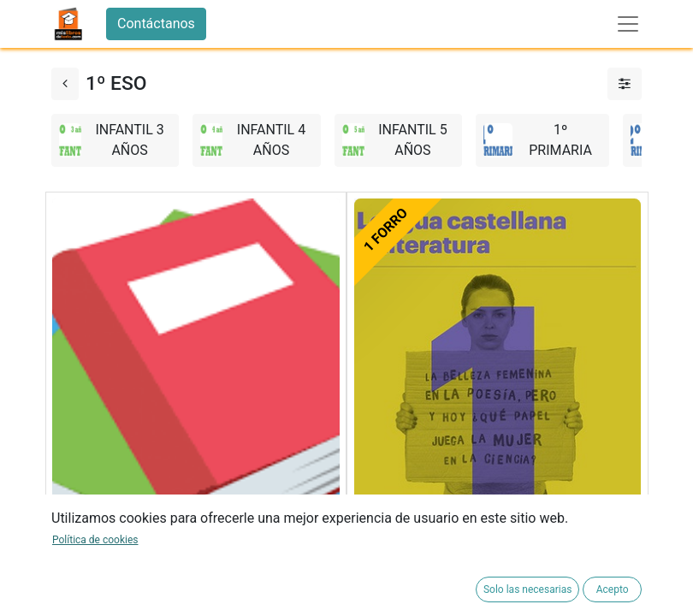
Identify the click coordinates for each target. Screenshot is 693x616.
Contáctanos (156, 24)
